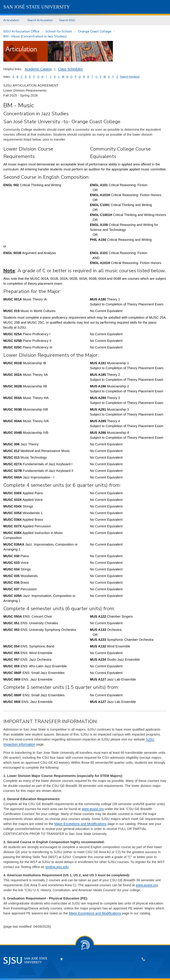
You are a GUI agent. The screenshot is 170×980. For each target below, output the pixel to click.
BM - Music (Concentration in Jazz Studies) (35, 36)
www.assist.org (93, 809)
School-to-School (59, 31)
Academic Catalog (38, 69)
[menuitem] (12, 20)
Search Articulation (40, 20)
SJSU (37, 7)
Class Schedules (70, 69)
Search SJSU (67, 20)
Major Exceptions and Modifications (80, 824)
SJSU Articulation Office (21, 31)
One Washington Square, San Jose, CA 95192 (100, 959)
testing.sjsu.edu (57, 867)
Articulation (11, 20)
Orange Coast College (95, 31)
